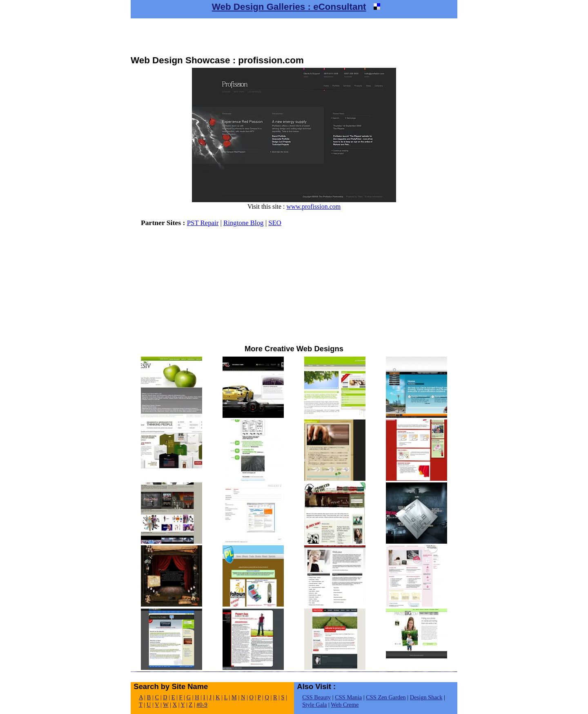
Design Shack (426, 697)
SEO (275, 223)
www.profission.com (313, 206)
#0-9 (202, 705)
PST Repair (203, 223)
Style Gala (314, 705)
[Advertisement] (294, 37)
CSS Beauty (316, 697)
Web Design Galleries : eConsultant (289, 7)
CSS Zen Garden (386, 697)
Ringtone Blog (243, 223)
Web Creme (345, 705)
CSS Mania (348, 697)
